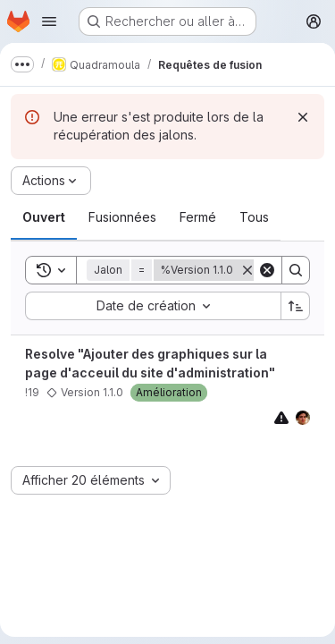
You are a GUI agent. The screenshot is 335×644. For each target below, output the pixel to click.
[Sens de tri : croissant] (296, 306)
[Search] (296, 270)
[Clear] (267, 270)
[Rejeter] (303, 117)
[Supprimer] (247, 270)
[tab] (44, 217)
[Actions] (51, 181)
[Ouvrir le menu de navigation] (49, 21)
